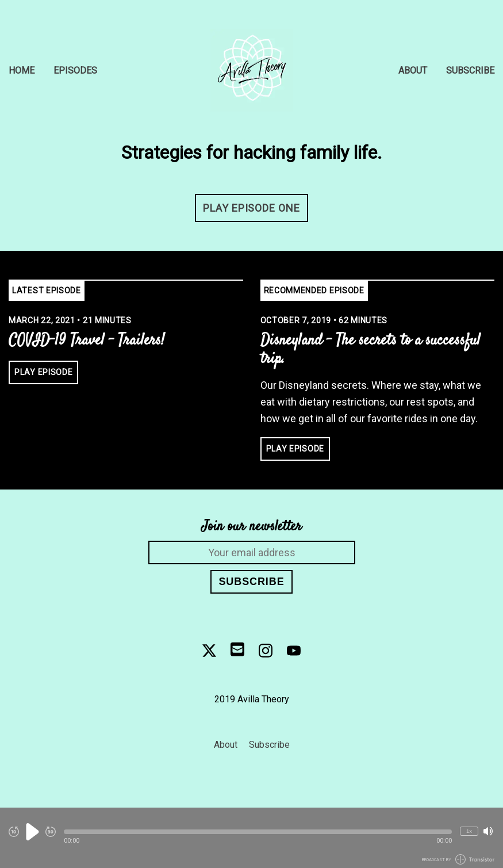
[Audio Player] (251, 838)
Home (22, 70)
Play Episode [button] (43, 372)
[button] (258, 832)
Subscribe (470, 70)
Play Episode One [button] (251, 208)
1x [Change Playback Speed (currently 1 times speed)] (469, 831)
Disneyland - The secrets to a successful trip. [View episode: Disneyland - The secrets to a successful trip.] (370, 350)
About (413, 70)
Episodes (75, 70)
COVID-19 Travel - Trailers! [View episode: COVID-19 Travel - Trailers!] (87, 341)
